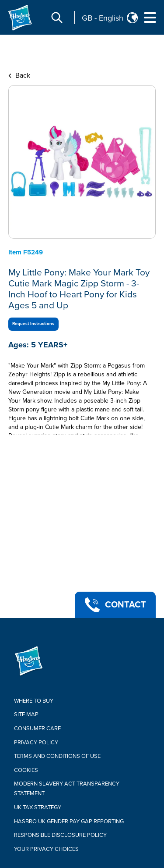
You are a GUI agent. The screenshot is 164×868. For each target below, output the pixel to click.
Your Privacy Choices (46, 849)
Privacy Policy (36, 743)
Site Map (26, 714)
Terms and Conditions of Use (57, 756)
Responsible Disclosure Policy (60, 835)
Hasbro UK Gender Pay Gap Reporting (69, 822)
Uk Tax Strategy (38, 807)
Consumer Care (37, 729)
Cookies (26, 770)
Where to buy (34, 701)
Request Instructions (33, 324)
